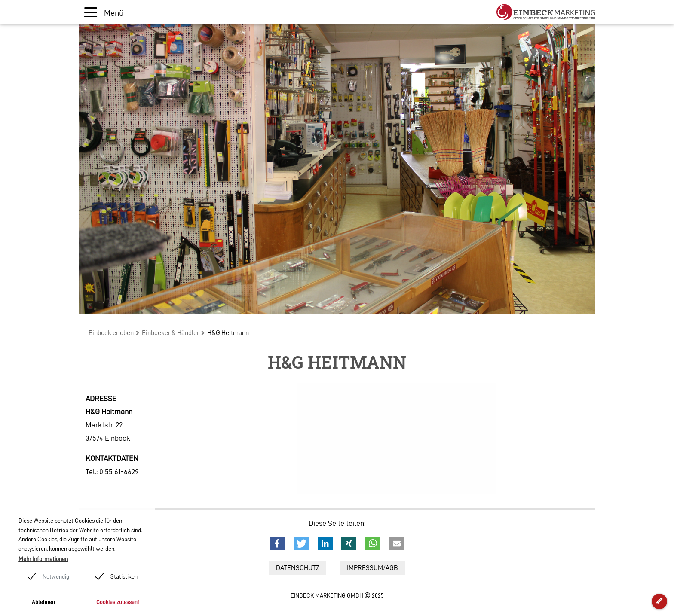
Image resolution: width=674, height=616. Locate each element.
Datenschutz (298, 568)
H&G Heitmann (228, 333)
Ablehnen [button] (43, 602)
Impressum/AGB (372, 568)
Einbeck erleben (111, 333)
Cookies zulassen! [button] (118, 602)
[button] (277, 543)
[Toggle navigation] (104, 12)
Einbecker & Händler (170, 333)
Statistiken (124, 576)
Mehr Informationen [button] (43, 559)
